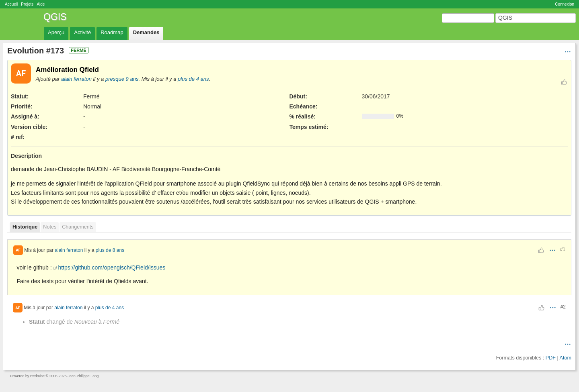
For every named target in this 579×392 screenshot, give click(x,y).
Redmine (37, 376)
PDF (551, 358)
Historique (25, 227)
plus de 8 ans (110, 250)
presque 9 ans (122, 79)
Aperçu (56, 32)
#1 (563, 249)
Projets (27, 4)
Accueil (11, 4)
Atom (566, 358)
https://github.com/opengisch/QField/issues (112, 267)
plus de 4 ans (193, 79)
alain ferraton (76, 79)
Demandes (146, 32)
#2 (563, 307)
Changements (78, 227)
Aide (41, 4)
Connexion (565, 4)
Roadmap (112, 32)
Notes (50, 227)
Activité (82, 32)
